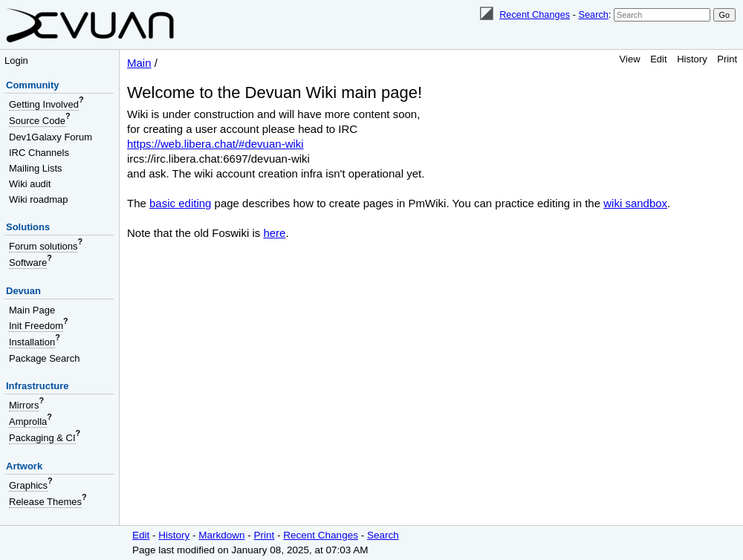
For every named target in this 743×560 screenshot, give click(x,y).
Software (28, 263)
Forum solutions (43, 246)
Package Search (44, 358)
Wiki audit (30, 184)
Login (16, 61)
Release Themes (45, 502)
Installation (32, 342)
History (692, 59)
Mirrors (24, 405)
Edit (658, 59)
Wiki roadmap (38, 199)
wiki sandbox (635, 203)
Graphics (28, 485)
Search (593, 14)
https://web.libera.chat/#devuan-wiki (215, 144)
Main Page (32, 310)
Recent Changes (535, 14)
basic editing (180, 203)
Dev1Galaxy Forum (51, 137)
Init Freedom (36, 326)
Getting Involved (44, 104)
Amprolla (28, 421)
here (274, 233)
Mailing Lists (36, 168)
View (630, 59)
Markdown (221, 535)
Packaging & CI (42, 438)
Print (727, 59)
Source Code (37, 121)
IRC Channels (39, 153)
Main (139, 63)
